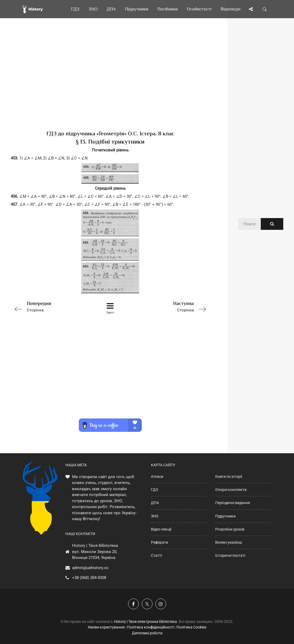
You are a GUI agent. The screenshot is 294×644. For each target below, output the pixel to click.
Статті (156, 555)
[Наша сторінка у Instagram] (161, 604)
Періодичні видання (233, 503)
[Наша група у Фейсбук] (133, 604)
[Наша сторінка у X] (147, 604)
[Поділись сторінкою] (251, 9)
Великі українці (228, 542)
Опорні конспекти (231, 490)
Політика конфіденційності (150, 627)
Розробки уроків (230, 529)
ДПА (155, 503)
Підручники (225, 516)
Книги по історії (229, 477)
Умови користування (106, 627)
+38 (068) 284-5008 (89, 578)
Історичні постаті (230, 555)
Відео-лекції (161, 529)
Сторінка (50, 306)
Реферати (159, 542)
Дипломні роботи (147, 633)
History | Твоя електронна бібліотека (145, 622)
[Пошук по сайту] (265, 9)
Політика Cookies (191, 627)
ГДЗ (154, 490)
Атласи (157, 477)
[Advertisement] (110, 83)
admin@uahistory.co (90, 568)
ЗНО (155, 516)
